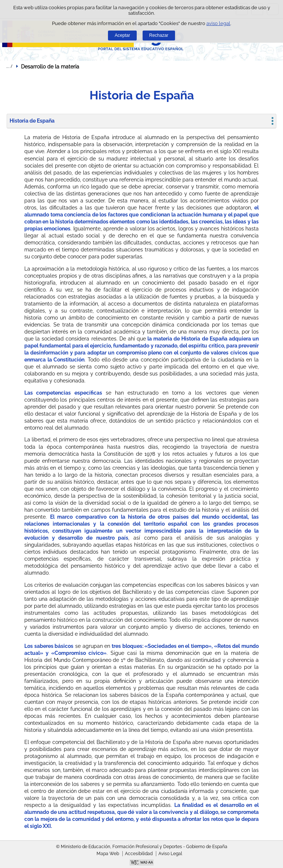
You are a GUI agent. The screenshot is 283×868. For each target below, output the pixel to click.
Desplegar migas (9, 66)
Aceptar (122, 35)
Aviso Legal (170, 854)
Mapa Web (108, 854)
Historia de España (32, 121)
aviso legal (218, 23)
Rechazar (159, 35)
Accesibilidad (139, 854)
